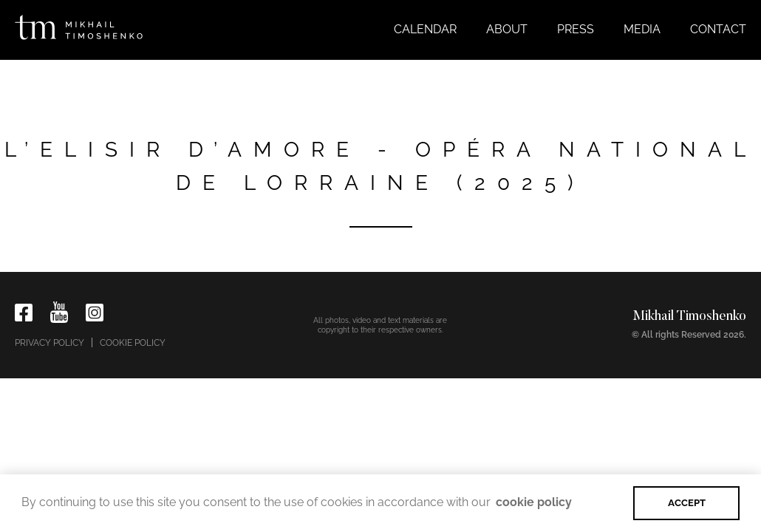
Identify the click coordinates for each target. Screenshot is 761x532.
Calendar (425, 29)
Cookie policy (133, 343)
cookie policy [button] (534, 502)
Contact (718, 29)
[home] (79, 24)
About (507, 29)
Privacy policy (50, 343)
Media (642, 29)
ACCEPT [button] (687, 503)
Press (576, 29)
